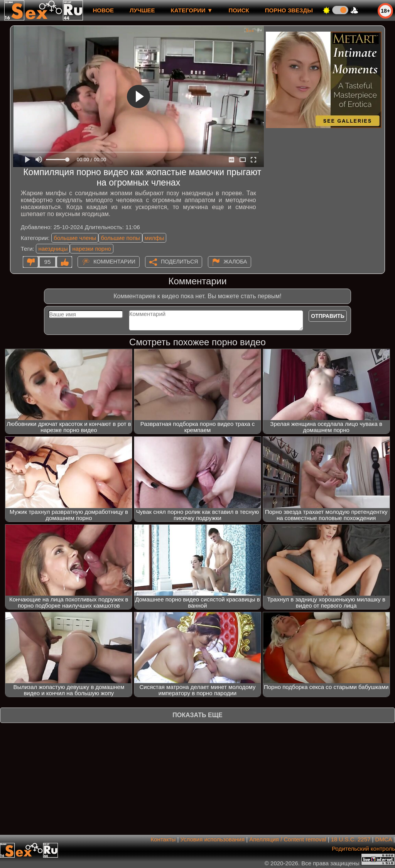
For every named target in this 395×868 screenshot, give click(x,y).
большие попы (120, 238)
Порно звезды (289, 10)
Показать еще (197, 715)
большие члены (75, 238)
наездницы (53, 249)
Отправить (328, 316)
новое (103, 10)
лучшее (142, 10)
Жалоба (235, 262)
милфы (154, 238)
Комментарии (114, 262)
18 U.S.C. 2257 (351, 839)
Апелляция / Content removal (288, 839)
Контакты (163, 839)
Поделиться (179, 262)
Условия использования (213, 839)
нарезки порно (91, 249)
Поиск (239, 10)
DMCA (384, 839)
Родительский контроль (363, 849)
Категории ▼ (192, 10)
